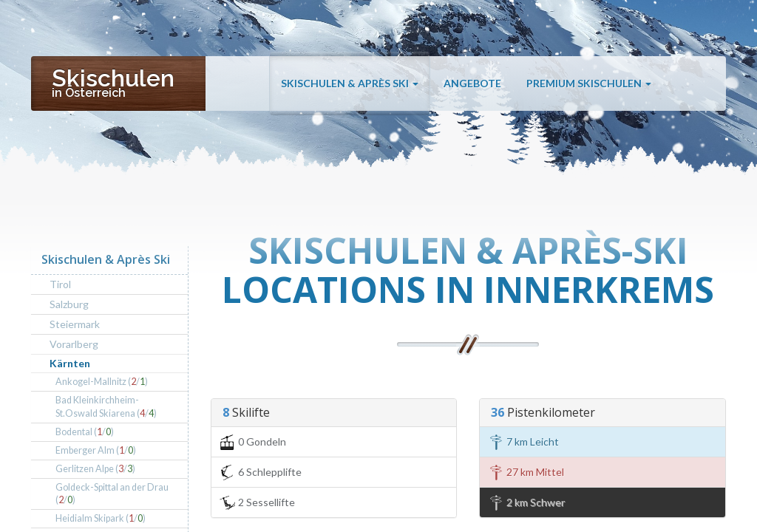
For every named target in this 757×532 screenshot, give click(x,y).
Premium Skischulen (589, 83)
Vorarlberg (74, 344)
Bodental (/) (85, 432)
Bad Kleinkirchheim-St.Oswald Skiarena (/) (106, 407)
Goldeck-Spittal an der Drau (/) (112, 494)
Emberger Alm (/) (96, 450)
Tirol (60, 284)
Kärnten (70, 363)
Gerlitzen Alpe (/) (95, 469)
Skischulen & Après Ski (350, 83)
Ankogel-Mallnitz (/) (102, 382)
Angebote (472, 83)
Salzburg (69, 304)
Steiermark (75, 324)
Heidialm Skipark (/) (101, 518)
